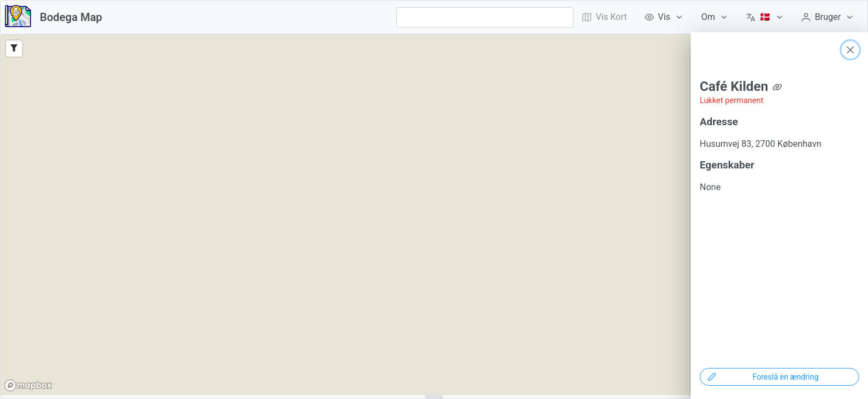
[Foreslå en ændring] (779, 377)
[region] (434, 215)
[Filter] (14, 48)
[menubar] (718, 17)
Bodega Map (71, 17)
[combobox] (485, 17)
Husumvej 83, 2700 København (761, 144)
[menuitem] (664, 17)
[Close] (850, 50)
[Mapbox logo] (28, 385)
